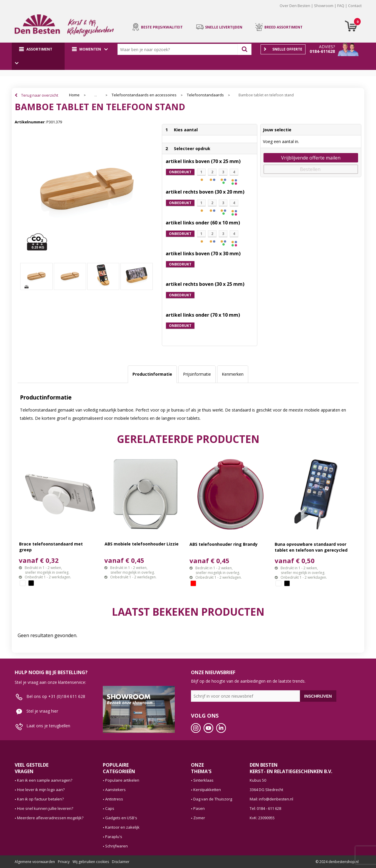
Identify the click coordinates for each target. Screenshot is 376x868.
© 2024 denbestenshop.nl (337, 862)
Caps (110, 808)
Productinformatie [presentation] (152, 374)
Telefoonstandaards (205, 95)
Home (74, 95)
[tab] (152, 374)
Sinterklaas (203, 780)
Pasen (199, 808)
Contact (355, 6)
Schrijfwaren (116, 846)
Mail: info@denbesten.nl (271, 799)
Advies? (327, 47)
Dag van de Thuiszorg (213, 799)
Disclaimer (121, 862)
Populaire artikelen (122, 780)
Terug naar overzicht (40, 95)
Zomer (199, 818)
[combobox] (179, 49)
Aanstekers (115, 790)
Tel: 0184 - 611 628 (265, 808)
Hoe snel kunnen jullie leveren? (45, 808)
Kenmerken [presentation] (233, 374)
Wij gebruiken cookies (91, 862)
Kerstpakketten (207, 790)
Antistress (114, 799)
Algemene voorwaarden (35, 862)
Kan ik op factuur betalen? (40, 799)
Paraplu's (114, 837)
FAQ (341, 6)
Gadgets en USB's (121, 818)
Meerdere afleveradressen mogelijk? (50, 818)
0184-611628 (322, 51)
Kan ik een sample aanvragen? (45, 780)
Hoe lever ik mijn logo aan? (41, 790)
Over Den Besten (295, 6)
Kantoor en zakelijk (122, 827)
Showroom (324, 6)
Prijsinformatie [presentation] (197, 374)
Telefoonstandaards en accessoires (144, 95)
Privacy (64, 862)
